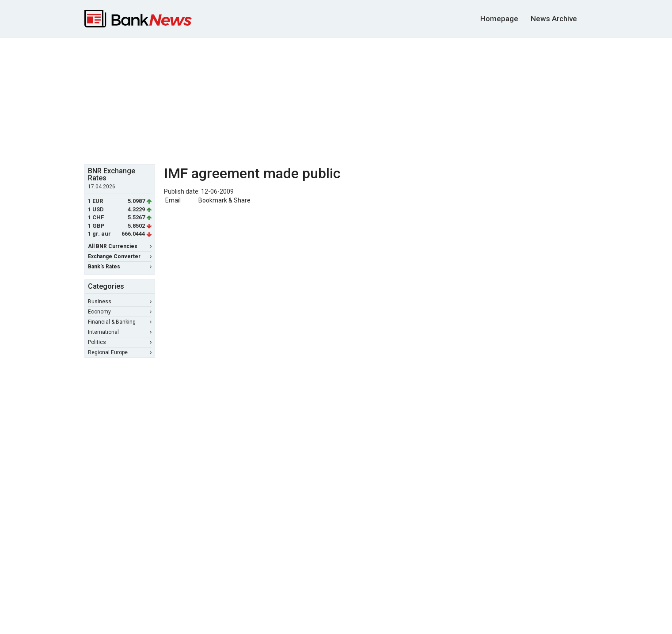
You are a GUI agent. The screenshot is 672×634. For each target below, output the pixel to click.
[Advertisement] (336, 100)
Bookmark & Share (224, 200)
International (120, 332)
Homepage (499, 19)
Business (120, 302)
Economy (120, 312)
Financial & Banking (120, 322)
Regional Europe (120, 352)
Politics (120, 342)
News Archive (554, 19)
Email (172, 200)
